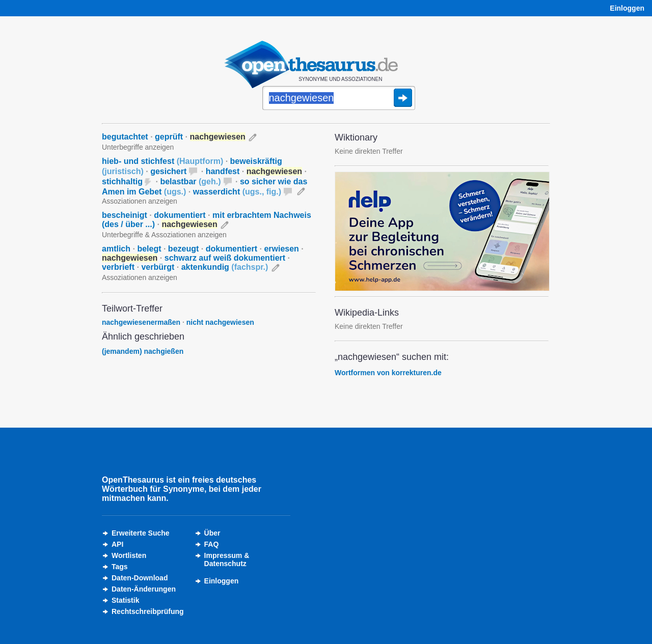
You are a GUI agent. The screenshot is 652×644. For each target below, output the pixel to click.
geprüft (169, 137)
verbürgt (158, 267)
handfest (223, 171)
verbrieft (118, 267)
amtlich (116, 249)
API (117, 544)
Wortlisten (129, 555)
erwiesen (281, 249)
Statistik (125, 600)
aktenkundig (225, 267)
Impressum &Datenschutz (227, 559)
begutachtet (125, 137)
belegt (149, 249)
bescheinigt (125, 215)
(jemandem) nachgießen (143, 351)
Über (212, 533)
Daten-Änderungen (144, 589)
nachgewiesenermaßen (141, 322)
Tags (120, 567)
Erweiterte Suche (141, 533)
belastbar (190, 181)
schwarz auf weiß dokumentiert (225, 258)
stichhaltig (122, 181)
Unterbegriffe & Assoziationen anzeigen (164, 235)
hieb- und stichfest (162, 161)
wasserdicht (237, 192)
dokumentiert (180, 215)
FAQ (212, 544)
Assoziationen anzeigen (140, 201)
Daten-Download (140, 578)
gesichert (168, 171)
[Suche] (339, 99)
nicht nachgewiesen (220, 322)
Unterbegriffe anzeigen (138, 147)
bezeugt (183, 249)
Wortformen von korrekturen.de (388, 373)
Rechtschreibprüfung (148, 611)
